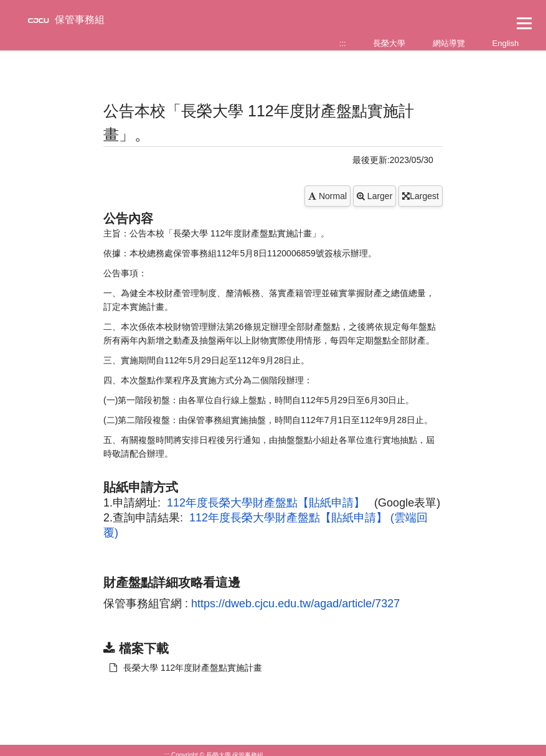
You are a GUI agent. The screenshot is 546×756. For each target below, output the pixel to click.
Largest (421, 196)
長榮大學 (389, 43)
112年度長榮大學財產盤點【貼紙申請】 (266, 503)
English (506, 43)
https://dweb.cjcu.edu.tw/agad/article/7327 (295, 604)
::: (343, 43)
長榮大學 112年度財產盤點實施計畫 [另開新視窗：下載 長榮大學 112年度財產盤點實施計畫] (186, 668)
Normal (327, 196)
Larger (374, 196)
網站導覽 (449, 43)
